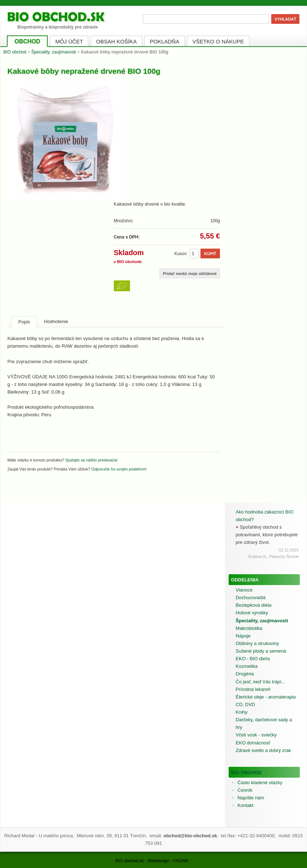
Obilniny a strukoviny (258, 643)
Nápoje (243, 636)
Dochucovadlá (251, 598)
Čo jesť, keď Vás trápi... (260, 682)
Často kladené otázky (260, 783)
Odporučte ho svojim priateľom (118, 469)
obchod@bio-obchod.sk (190, 836)
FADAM (180, 861)
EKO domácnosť (253, 743)
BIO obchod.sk (129, 861)
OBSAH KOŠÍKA (116, 41)
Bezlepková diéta (254, 605)
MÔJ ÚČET (69, 41)
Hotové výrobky (252, 613)
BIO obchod (15, 52)
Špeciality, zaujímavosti (53, 52)
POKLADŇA (165, 41)
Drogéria (245, 674)
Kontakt (246, 805)
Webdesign (159, 861)
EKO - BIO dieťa (253, 659)
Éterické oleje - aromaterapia (266, 697)
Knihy (242, 712)
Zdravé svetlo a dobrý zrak (263, 750)
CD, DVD (245, 704)
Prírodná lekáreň (253, 689)
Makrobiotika (249, 628)
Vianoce (244, 590)
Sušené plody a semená (261, 651)
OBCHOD (27, 41)
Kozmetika (247, 666)
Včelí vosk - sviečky (256, 735)
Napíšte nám (251, 798)
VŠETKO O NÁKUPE (218, 41)
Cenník (245, 790)
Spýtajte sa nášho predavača (91, 460)
